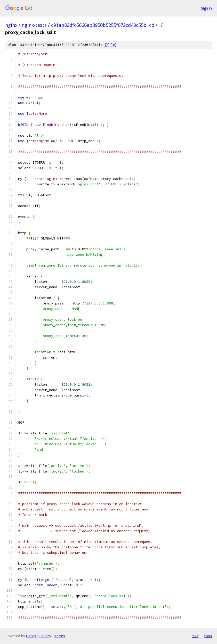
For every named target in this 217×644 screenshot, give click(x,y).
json (208, 636)
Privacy (45, 636)
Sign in (206, 8)
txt (195, 636)
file (111, 45)
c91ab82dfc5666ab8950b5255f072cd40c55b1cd (103, 25)
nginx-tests (34, 25)
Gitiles (31, 636)
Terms (60, 636)
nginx (11, 25)
